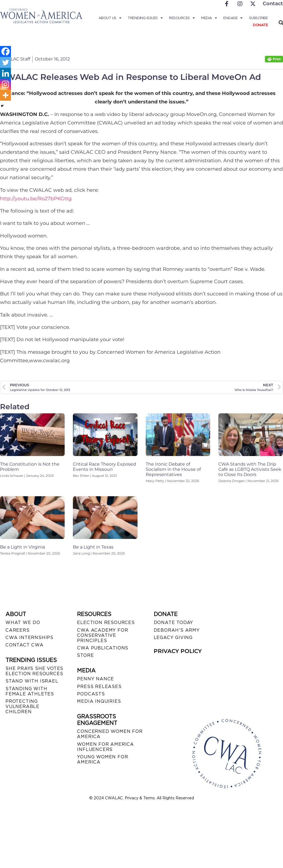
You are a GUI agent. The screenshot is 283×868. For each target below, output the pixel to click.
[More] (5, 95)
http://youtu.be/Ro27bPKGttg (36, 199)
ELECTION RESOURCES (106, 622)
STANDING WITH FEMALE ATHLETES (30, 691)
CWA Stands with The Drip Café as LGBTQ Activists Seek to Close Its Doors (250, 469)
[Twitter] (5, 62)
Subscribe (258, 18)
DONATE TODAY (174, 622)
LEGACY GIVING (173, 638)
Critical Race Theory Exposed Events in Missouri (105, 467)
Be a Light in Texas (93, 547)
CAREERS (18, 630)
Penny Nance (95, 679)
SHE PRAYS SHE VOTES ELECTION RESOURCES (34, 671)
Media (209, 18)
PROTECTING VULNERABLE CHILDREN (22, 706)
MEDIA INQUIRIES (99, 701)
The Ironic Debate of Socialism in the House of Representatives (173, 469)
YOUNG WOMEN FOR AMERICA (102, 759)
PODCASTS (91, 694)
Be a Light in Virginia (22, 547)
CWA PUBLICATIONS (103, 648)
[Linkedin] (5, 73)
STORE (85, 655)
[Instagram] (5, 84)
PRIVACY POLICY (178, 651)
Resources (182, 18)
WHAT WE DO (23, 622)
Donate (260, 25)
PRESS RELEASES (99, 686)
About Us (110, 18)
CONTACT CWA (25, 645)
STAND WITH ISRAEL (32, 681)
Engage (233, 18)
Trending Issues (145, 18)
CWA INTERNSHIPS (29, 638)
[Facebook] (5, 51)
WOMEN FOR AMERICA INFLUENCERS (105, 747)
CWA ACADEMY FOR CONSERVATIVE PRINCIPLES (102, 635)
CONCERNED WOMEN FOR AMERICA (110, 734)
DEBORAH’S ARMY (177, 630)
